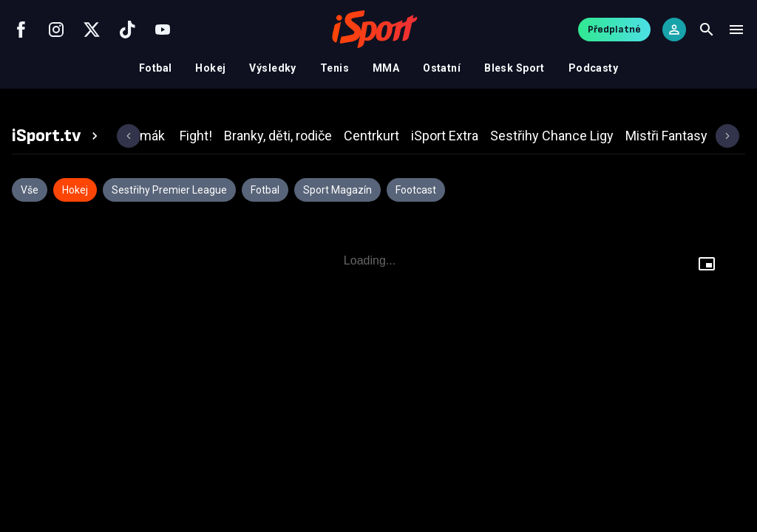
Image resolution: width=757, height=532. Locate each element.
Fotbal (156, 68)
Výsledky (272, 68)
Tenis (335, 68)
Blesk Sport (515, 68)
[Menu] (736, 30)
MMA (386, 68)
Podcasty (593, 68)
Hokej (210, 68)
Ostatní (442, 68)
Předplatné (614, 29)
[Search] (707, 30)
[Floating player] (707, 264)
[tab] (57, 136)
